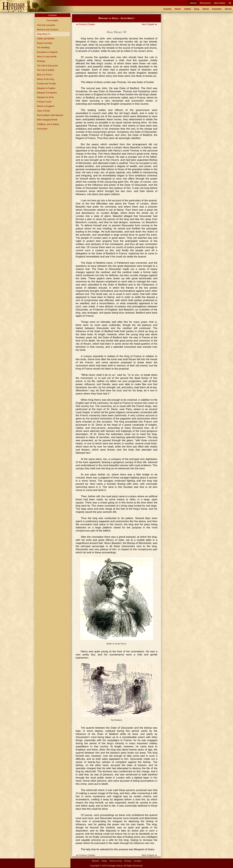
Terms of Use (116, 861)
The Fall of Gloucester (47, 66)
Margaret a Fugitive (46, 88)
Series (206, 9)
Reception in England (47, 52)
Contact (137, 861)
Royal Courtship (44, 43)
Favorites (217, 9)
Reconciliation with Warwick (50, 115)
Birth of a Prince (44, 75)
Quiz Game (220, 3)
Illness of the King (45, 79)
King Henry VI (43, 34)
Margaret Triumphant (47, 93)
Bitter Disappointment (47, 120)
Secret (228, 9)
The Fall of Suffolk (45, 70)
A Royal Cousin (44, 102)
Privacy (128, 861)
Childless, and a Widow (48, 124)
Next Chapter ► (150, 24)
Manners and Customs (48, 30)
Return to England (45, 106)
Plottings (41, 61)
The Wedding (43, 48)
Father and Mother (46, 39)
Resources (205, 3)
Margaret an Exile (45, 97)
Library (193, 3)
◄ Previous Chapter (85, 24)
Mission (96, 861)
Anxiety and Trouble (46, 84)
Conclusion (42, 129)
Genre (178, 9)
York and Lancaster (46, 25)
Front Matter (53, 20)
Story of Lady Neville (47, 57)
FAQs (104, 861)
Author (188, 9)
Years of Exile (43, 111)
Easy (197, 9)
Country (167, 9)
